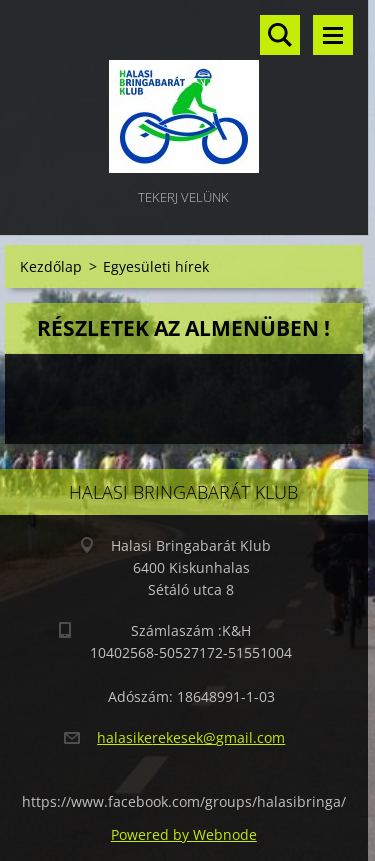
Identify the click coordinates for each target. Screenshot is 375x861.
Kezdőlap (51, 266)
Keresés (280, 35)
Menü (333, 35)
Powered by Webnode (184, 834)
